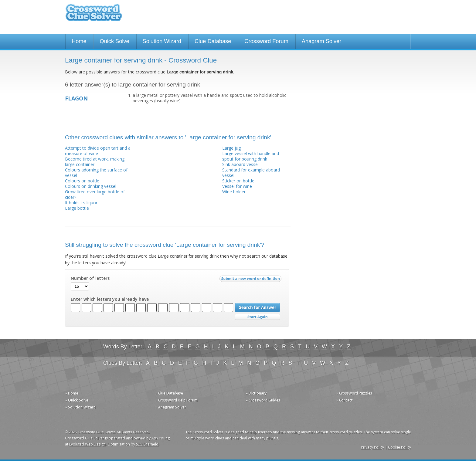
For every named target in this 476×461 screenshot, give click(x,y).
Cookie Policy (399, 447)
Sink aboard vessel (240, 164)
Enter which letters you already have (110, 299)
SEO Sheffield (147, 444)
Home (79, 41)
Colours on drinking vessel (91, 186)
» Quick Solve (77, 400)
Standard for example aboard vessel (251, 173)
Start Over (257, 317)
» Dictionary (256, 393)
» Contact (344, 400)
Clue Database (213, 41)
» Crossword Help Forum (176, 400)
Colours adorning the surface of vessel (96, 173)
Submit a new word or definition (251, 280)
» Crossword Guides (263, 400)
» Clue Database (169, 393)
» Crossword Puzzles (354, 393)
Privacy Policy (372, 447)
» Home (72, 393)
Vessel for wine (237, 186)
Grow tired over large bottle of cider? (95, 194)
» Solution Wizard (80, 407)
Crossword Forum (266, 41)
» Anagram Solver (171, 407)
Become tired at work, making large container (95, 162)
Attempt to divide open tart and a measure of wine (98, 151)
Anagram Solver (321, 41)
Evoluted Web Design (87, 444)
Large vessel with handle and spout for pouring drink (251, 156)
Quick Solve (115, 41)
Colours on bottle (82, 181)
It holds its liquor (81, 203)
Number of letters (90, 278)
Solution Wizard (162, 41)
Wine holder (234, 192)
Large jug (231, 148)
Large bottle (77, 208)
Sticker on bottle (238, 181)
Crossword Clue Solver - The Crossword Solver (94, 15)
